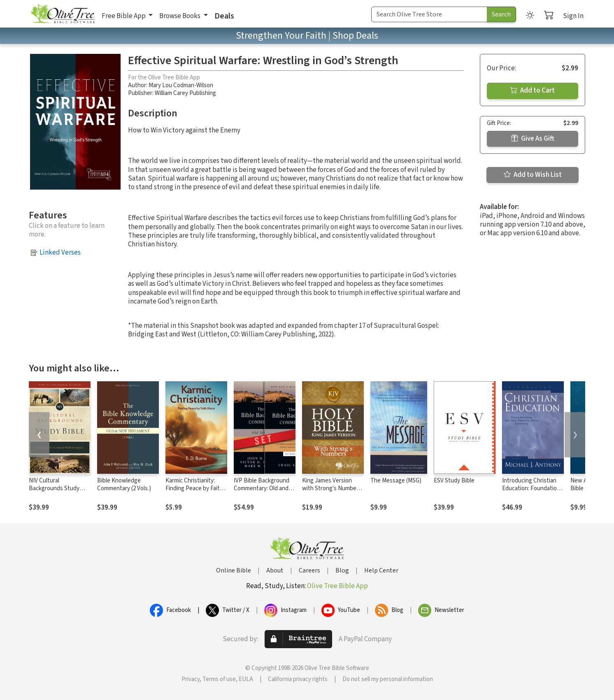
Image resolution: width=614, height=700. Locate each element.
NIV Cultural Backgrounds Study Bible (54, 488)
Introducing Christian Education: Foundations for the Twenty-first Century (533, 492)
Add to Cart (533, 90)
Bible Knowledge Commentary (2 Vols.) (124, 484)
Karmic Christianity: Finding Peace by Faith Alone (194, 488)
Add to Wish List (533, 175)
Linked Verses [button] (60, 253)
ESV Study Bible (454, 481)
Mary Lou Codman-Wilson (181, 85)
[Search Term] (429, 14)
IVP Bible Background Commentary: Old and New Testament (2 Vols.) (262, 492)
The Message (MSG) (396, 481)
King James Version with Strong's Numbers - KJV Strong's (332, 488)
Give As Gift (533, 139)
